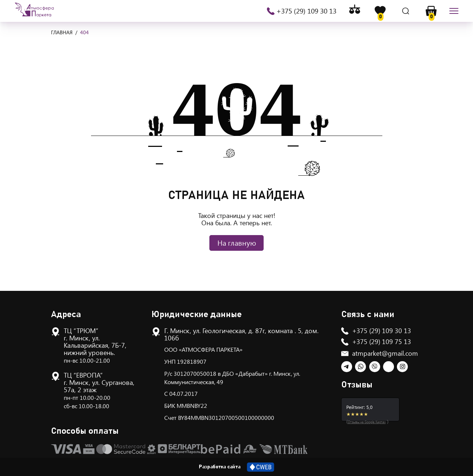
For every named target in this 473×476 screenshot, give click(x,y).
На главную (237, 243)
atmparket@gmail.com (385, 353)
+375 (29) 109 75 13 (382, 342)
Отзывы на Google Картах (367, 422)
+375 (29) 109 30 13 (306, 11)
